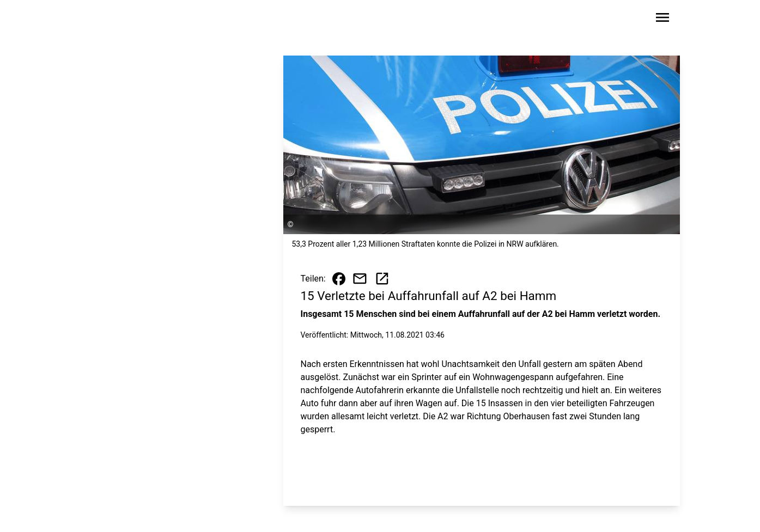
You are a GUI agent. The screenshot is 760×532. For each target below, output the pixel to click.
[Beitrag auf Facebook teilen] (339, 279)
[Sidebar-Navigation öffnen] (662, 19)
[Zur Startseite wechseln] (115, 20)
